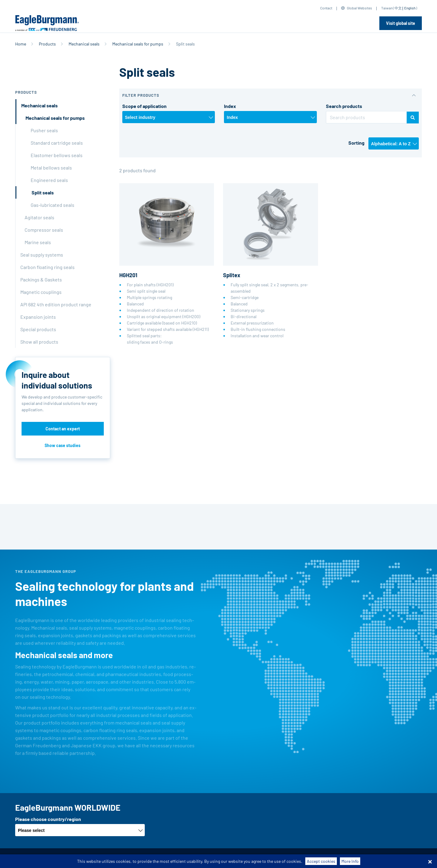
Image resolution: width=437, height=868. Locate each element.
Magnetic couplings (41, 292)
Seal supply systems (42, 255)
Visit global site (401, 23)
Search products (344, 106)
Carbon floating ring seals (47, 267)
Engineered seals (49, 180)
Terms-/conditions (84, 858)
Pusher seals (44, 130)
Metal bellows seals (51, 168)
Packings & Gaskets (41, 279)
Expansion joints (38, 317)
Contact (326, 8)
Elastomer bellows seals (57, 155)
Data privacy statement (175, 858)
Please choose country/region (48, 819)
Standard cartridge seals (57, 143)
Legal (208, 858)
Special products (38, 329)
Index (230, 106)
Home (21, 44)
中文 (398, 8)
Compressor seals (44, 230)
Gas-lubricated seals (53, 205)
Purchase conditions (128, 858)
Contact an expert (63, 429)
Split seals (43, 192)
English (410, 8)
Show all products (39, 342)
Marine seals (38, 242)
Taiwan (387, 8)
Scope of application (144, 106)
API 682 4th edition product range (56, 304)
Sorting (356, 143)
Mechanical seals (84, 44)
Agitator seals (39, 217)
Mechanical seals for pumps (138, 44)
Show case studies (63, 445)
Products (47, 44)
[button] (271, 95)
